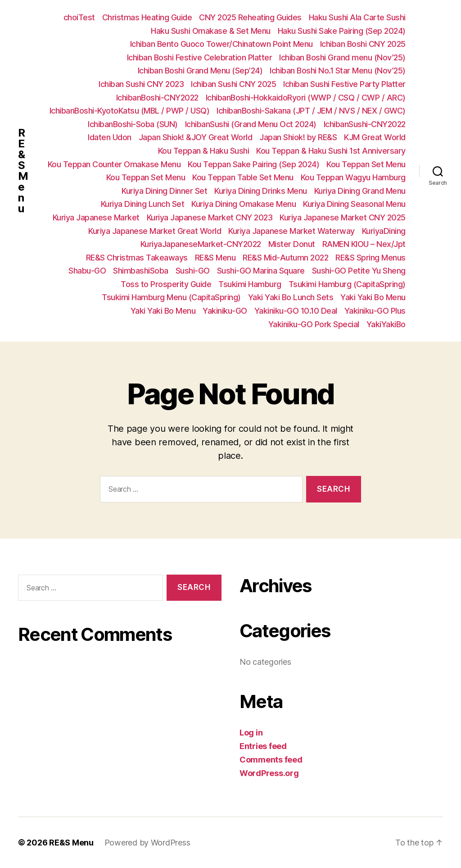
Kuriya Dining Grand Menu (360, 191)
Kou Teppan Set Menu (366, 164)
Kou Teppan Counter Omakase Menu (114, 164)
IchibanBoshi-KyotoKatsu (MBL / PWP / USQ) (130, 111)
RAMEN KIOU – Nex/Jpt (364, 244)
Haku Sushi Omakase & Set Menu (211, 31)
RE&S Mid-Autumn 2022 (285, 258)
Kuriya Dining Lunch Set (143, 204)
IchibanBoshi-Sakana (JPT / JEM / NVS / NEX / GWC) (311, 111)
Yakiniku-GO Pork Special (314, 324)
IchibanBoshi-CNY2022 (157, 98)
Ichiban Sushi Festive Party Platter (344, 84)
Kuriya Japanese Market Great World (155, 231)
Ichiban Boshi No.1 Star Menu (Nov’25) (338, 71)
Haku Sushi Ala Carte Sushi (357, 17)
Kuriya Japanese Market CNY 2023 (210, 217)
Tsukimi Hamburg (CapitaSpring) (347, 284)
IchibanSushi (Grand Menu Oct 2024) (251, 124)
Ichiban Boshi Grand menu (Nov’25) (342, 57)
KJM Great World (375, 137)
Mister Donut (292, 244)
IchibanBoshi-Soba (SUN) (133, 124)
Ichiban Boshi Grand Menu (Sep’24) (200, 71)
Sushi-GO (193, 271)
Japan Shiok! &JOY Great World (196, 137)
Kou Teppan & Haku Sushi (204, 151)
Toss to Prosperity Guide (166, 284)
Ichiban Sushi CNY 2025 (233, 84)
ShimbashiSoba (141, 271)
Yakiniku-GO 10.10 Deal (296, 311)
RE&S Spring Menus (371, 258)
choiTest (79, 17)
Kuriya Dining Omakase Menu (244, 204)
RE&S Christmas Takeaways (137, 258)
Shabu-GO (87, 271)
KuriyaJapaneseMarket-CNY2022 (201, 244)
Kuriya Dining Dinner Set (164, 191)
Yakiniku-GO (225, 311)
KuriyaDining (384, 231)
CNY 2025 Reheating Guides (250, 17)
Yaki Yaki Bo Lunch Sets (291, 297)
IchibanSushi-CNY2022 (365, 124)
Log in (251, 733)
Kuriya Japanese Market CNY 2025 (343, 217)
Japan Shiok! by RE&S (298, 137)
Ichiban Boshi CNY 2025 (363, 44)
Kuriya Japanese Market (96, 217)
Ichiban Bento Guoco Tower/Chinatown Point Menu (221, 44)
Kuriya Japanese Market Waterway (292, 231)
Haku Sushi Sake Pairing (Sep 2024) (342, 31)
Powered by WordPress (147, 843)
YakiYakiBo (386, 324)
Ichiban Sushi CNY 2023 (141, 84)
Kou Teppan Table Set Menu (243, 177)
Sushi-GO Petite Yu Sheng (359, 271)
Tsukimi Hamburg (250, 284)
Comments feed (271, 760)
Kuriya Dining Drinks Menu (261, 191)
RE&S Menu (23, 171)
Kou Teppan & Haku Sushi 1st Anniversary (331, 151)
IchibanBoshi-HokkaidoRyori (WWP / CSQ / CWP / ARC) (306, 98)
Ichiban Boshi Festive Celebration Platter (200, 57)
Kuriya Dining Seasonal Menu (354, 204)
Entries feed (263, 746)
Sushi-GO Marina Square (261, 271)
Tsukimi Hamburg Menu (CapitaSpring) (171, 297)
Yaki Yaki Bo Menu (373, 297)
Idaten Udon (110, 137)
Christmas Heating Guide (147, 17)
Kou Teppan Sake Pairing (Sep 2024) (253, 164)
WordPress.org (269, 773)
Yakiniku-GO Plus (375, 311)
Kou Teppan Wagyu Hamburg (353, 177)
